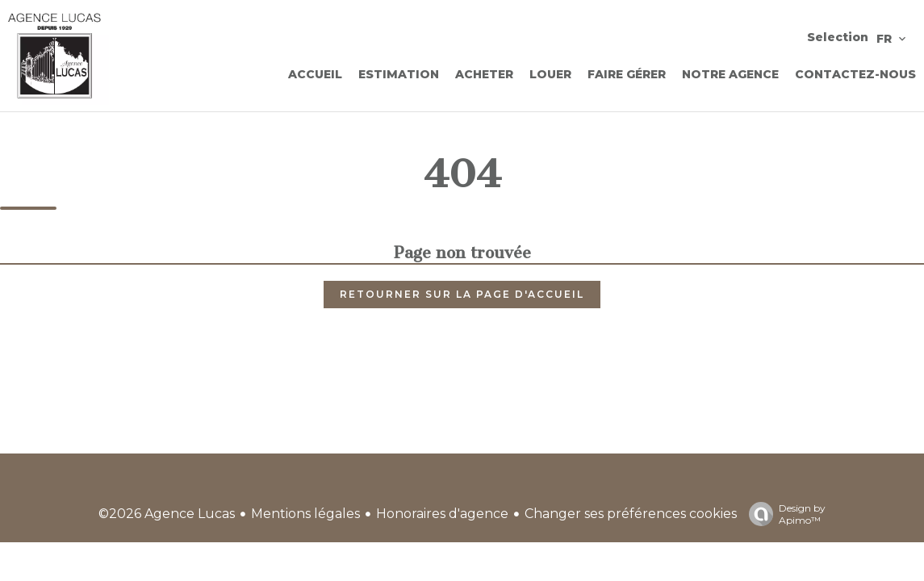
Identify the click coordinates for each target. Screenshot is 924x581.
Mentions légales (305, 514)
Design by (783, 514)
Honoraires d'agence (442, 514)
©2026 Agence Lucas (167, 514)
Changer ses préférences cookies (631, 514)
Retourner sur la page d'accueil (462, 294)
